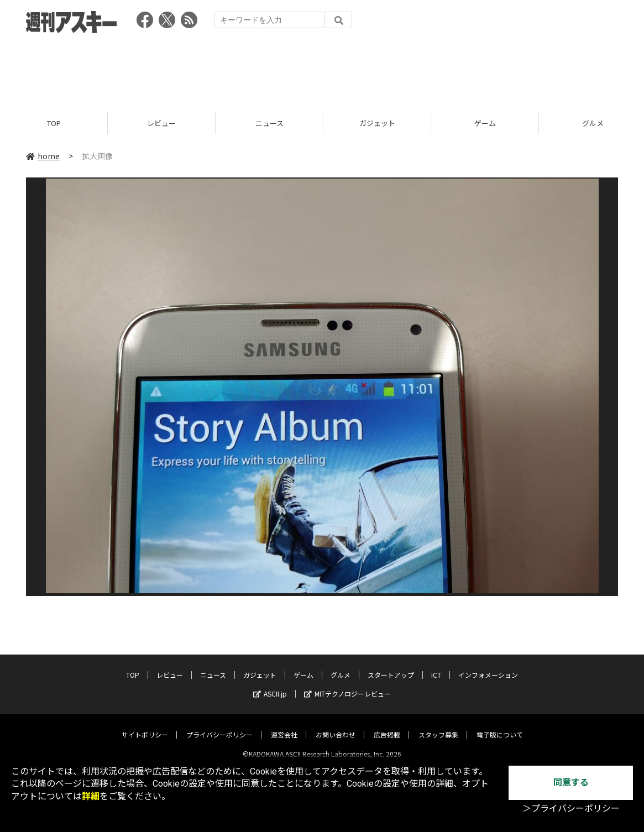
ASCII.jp (270, 685)
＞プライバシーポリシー (571, 809)
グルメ (341, 666)
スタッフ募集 (438, 726)
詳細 (91, 796)
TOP (54, 123)
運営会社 (284, 726)
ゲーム (485, 123)
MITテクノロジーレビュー (347, 685)
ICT (436, 666)
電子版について (500, 726)
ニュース (269, 123)
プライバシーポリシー (219, 726)
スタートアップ (391, 666)
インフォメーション (488, 666)
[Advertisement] (322, 69)
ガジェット (377, 123)
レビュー (161, 123)
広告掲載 (387, 726)
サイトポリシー (145, 726)
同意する (571, 783)
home (43, 156)
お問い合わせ (336, 726)
